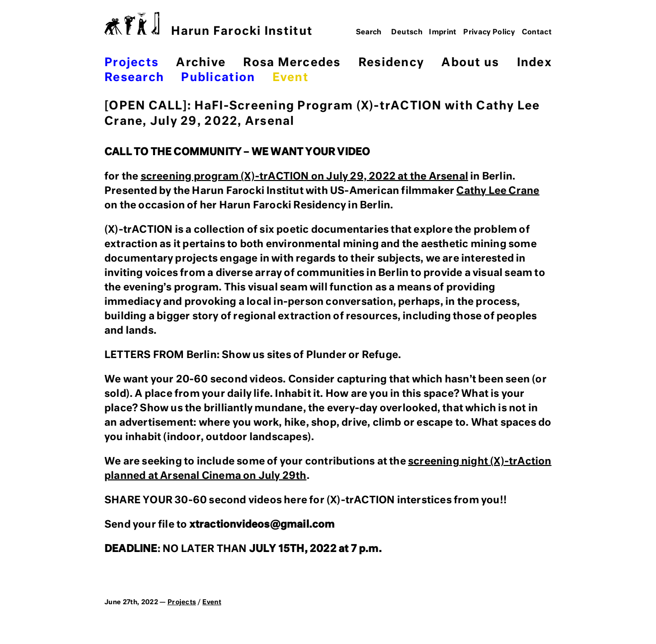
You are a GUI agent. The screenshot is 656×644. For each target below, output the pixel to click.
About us (470, 63)
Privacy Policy (489, 32)
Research (134, 78)
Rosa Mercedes (292, 63)
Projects (131, 63)
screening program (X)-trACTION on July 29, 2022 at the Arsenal (304, 177)
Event (290, 78)
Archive (201, 63)
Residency (391, 63)
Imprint (443, 32)
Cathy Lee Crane (498, 191)
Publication (218, 78)
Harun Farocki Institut (208, 25)
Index (534, 63)
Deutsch (407, 32)
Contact (537, 32)
